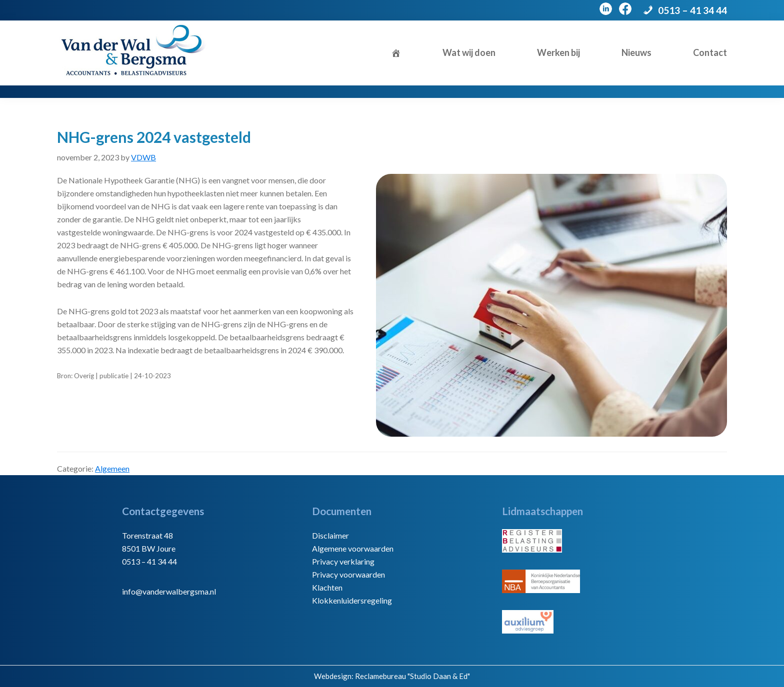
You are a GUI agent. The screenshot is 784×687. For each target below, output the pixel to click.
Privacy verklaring (343, 561)
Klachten (327, 587)
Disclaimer (330, 535)
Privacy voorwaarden (348, 574)
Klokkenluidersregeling (352, 600)
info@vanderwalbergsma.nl (169, 591)
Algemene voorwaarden (353, 548)
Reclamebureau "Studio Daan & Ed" (412, 676)
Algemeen (112, 468)
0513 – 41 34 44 (692, 10)
